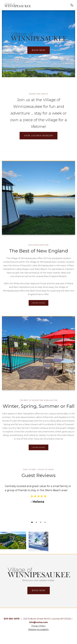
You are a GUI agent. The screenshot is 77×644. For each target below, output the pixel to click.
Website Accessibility (38, 630)
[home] (35, 5)
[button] (72, 5)
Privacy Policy (38, 626)
